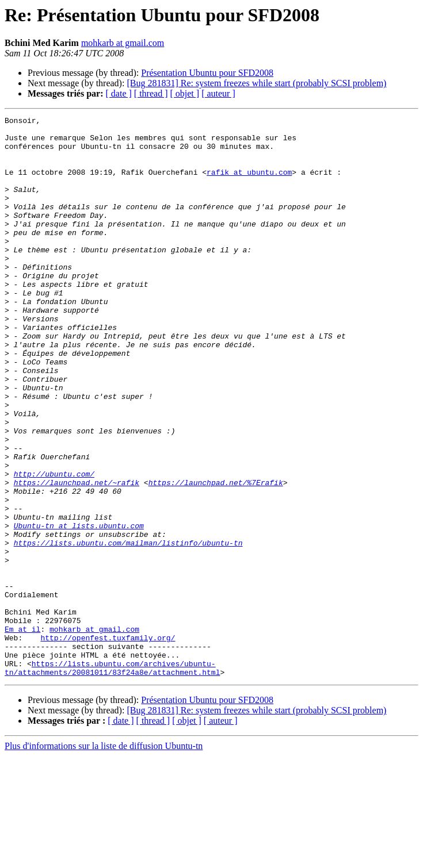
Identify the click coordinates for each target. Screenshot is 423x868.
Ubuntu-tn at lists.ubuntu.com (79, 608)
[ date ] (119, 93)
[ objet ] (184, 93)
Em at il (22, 732)
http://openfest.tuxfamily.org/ (108, 743)
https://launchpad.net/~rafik (77, 556)
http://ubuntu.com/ (54, 546)
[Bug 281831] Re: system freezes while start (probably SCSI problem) (256, 83)
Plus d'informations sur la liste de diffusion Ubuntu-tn (104, 858)
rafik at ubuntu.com (249, 184)
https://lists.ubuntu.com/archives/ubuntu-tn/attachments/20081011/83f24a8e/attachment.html (112, 779)
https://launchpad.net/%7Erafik (216, 556)
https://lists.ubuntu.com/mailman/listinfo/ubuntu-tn (128, 629)
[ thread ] (151, 93)
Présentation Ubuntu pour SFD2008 (207, 73)
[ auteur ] (218, 93)
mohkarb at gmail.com (123, 43)
